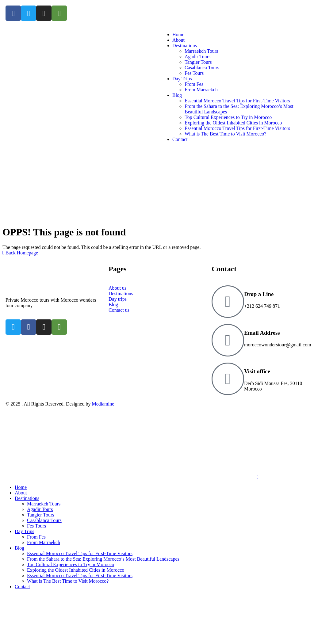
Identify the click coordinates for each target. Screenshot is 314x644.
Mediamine (103, 404)
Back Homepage (20, 253)
